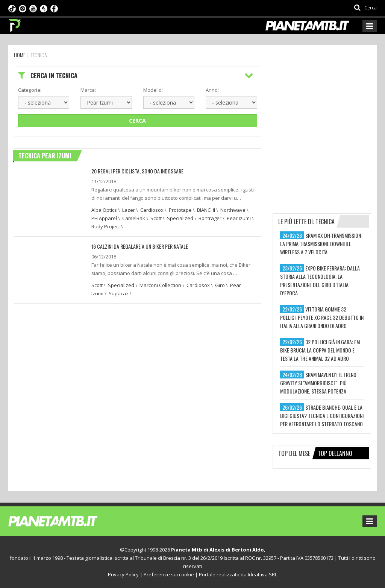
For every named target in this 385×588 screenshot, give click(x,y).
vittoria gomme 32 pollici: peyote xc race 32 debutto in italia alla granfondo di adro (322, 317)
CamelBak (134, 218)
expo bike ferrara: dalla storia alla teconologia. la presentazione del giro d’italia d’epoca (320, 280)
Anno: (212, 90)
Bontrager (210, 218)
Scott (156, 218)
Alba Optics (104, 210)
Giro (220, 285)
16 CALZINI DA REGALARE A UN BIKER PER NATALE (140, 246)
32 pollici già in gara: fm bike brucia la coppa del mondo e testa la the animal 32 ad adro (320, 350)
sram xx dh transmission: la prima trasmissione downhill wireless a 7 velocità (321, 244)
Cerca (137, 121)
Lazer (129, 210)
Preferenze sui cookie (169, 574)
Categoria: (30, 90)
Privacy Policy (123, 574)
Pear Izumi (239, 218)
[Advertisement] (329, 114)
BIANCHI (206, 210)
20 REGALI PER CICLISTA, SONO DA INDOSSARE (137, 171)
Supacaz (119, 293)
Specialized (180, 218)
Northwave (233, 210)
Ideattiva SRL (262, 574)
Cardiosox (152, 210)
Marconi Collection (160, 285)
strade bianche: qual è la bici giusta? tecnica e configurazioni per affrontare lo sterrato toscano (322, 416)
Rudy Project (106, 226)
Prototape (180, 210)
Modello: (153, 90)
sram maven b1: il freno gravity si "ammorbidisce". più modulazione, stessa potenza (318, 383)
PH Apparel (104, 218)
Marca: (88, 90)
